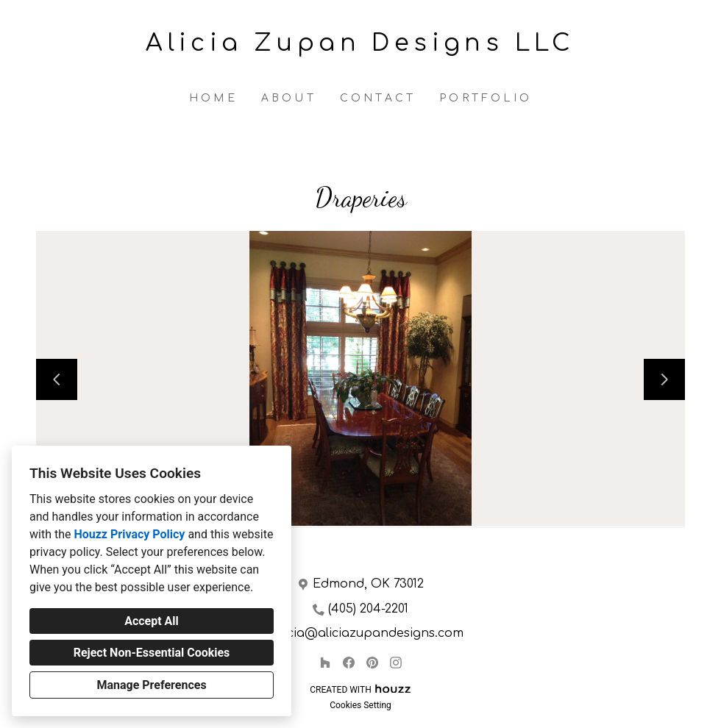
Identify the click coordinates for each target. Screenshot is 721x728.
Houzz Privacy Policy (129, 534)
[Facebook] (349, 663)
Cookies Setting (360, 705)
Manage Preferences (151, 685)
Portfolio (486, 98)
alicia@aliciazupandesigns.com (368, 633)
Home (213, 98)
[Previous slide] (57, 379)
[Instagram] (396, 663)
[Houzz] (325, 663)
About (289, 98)
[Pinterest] (372, 663)
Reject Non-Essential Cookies (152, 653)
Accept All (152, 621)
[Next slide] (664, 379)
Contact (378, 98)
